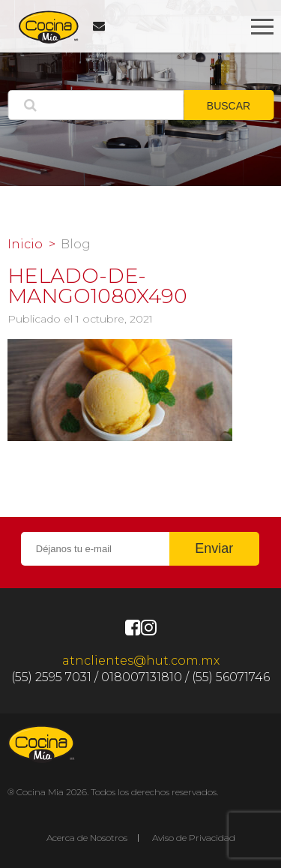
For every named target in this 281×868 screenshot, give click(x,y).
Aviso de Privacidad (194, 838)
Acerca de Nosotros (87, 838)
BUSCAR (229, 106)
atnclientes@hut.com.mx (141, 661)
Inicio (25, 245)
